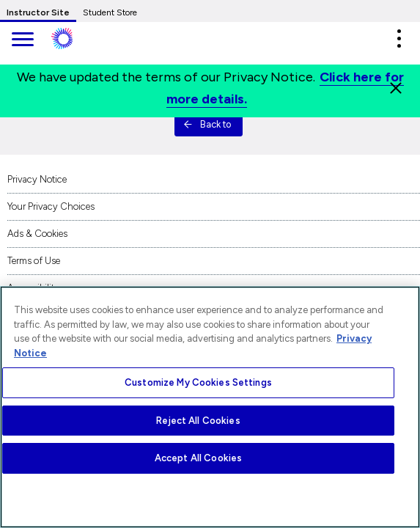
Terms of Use (34, 261)
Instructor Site (38, 12)
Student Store (110, 12)
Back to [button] (207, 124)
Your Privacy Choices (51, 206)
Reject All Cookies (198, 421)
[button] (399, 38)
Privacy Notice (37, 179)
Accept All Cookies (198, 458)
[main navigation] (22, 41)
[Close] (396, 88)
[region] (210, 407)
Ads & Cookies (37, 234)
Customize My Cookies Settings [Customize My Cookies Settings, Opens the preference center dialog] (198, 382)
